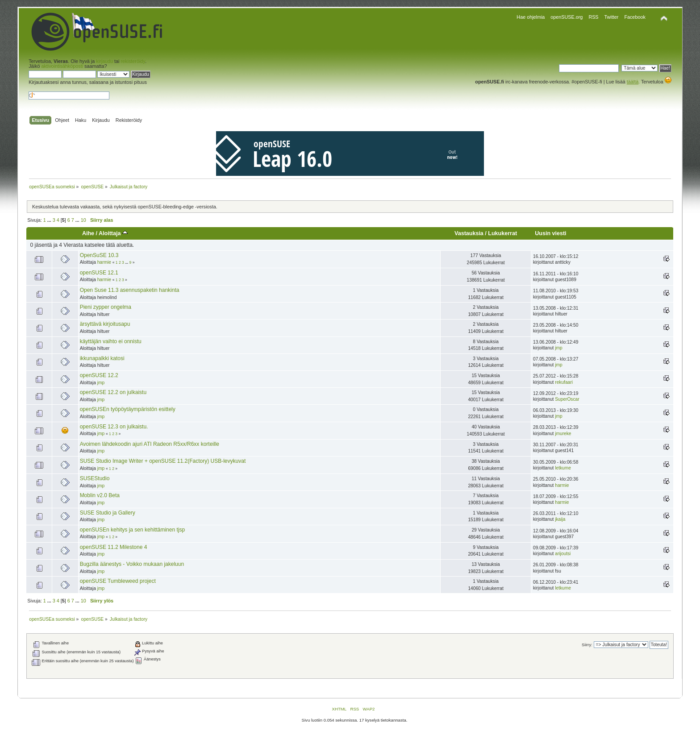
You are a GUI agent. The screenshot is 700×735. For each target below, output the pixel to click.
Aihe (88, 233)
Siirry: (587, 645)
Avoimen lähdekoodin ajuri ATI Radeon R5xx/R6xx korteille (150, 444)
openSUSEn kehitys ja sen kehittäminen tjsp (132, 530)
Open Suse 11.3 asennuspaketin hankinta (130, 290)
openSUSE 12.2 (99, 375)
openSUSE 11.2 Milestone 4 (114, 547)
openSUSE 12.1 (99, 273)
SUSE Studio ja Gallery (108, 513)
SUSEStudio (95, 478)
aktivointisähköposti (62, 66)
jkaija (560, 519)
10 (83, 220)
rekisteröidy (133, 61)
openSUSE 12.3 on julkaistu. (114, 427)
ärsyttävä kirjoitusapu (105, 324)
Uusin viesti (550, 233)
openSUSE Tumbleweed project (118, 581)
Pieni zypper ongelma (106, 307)
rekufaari (564, 382)
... (50, 220)
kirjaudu (104, 61)
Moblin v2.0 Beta (100, 495)
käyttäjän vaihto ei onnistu (111, 341)
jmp (558, 348)
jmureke (563, 434)
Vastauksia (469, 233)
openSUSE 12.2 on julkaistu (113, 392)
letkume (563, 468)
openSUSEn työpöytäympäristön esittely (128, 409)
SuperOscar (567, 399)
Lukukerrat (502, 233)
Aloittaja (113, 233)
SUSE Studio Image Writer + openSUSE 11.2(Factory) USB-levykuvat (163, 461)
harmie (104, 262)
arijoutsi (563, 554)
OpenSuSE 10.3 (99, 255)
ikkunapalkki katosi (102, 358)
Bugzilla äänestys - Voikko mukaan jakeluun (132, 564)
